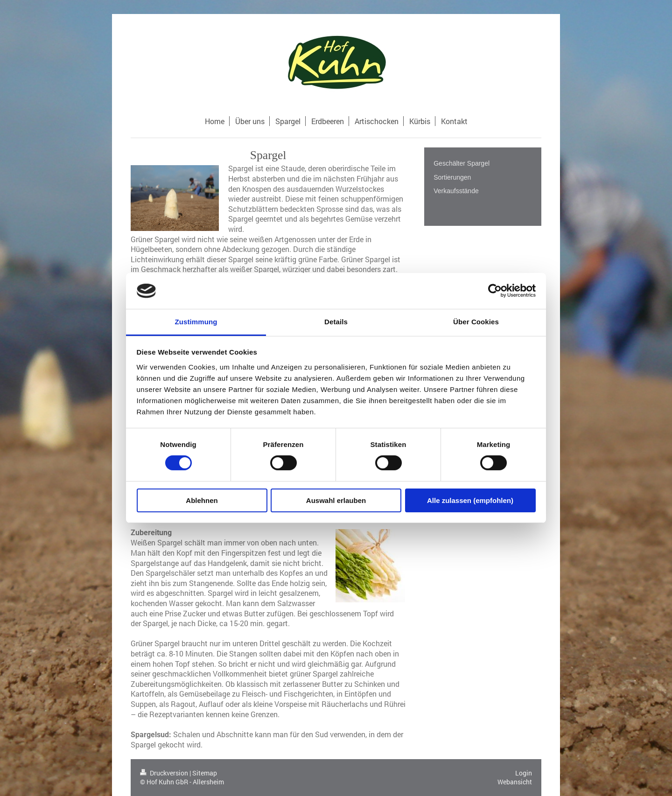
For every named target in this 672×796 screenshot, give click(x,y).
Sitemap (205, 773)
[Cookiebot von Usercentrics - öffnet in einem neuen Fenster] (495, 291)
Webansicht (515, 782)
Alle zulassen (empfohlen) (470, 500)
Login (524, 773)
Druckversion (165, 773)
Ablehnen (202, 500)
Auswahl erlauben (336, 500)
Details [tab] (336, 322)
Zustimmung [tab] (196, 322)
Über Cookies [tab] (476, 322)
